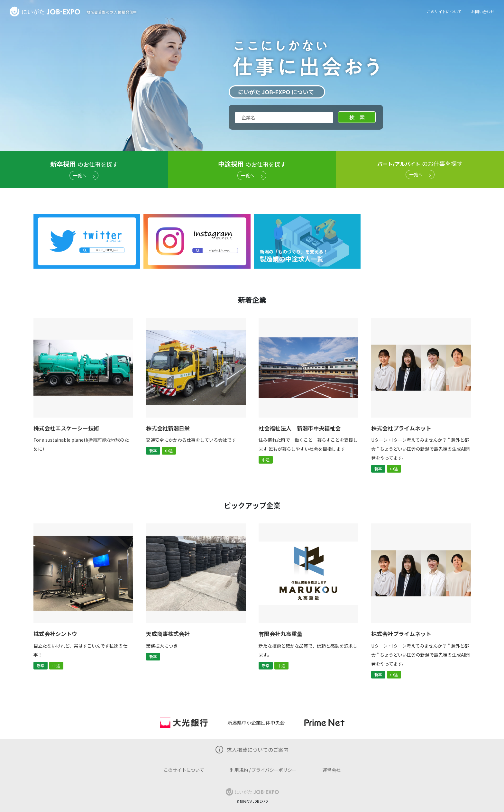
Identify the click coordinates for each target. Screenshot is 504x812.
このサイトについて (444, 11)
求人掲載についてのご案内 (258, 750)
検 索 (357, 117)
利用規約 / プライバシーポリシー (263, 770)
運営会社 (332, 770)
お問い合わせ (483, 11)
